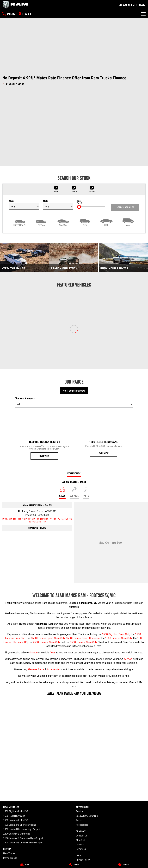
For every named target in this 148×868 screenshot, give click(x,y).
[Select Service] (74, 424)
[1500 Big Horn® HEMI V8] (44, 366)
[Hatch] (20, 153)
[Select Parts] (86, 424)
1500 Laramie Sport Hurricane (83, 569)
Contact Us (82, 767)
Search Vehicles (125, 138)
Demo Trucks (10, 789)
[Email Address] (37, 451)
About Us (80, 771)
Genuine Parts (36, 600)
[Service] (74, 865)
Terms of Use (83, 795)
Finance (7, 807)
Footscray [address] (74, 404)
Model (58, 136)
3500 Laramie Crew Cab (83, 573)
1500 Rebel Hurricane (14, 747)
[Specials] (123, 865)
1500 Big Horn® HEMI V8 (16, 742)
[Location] (62, 424)
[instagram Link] (15, 817)
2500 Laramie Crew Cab (46, 573)
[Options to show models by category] (74, 335)
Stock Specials (11, 798)
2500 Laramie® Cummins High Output (23, 769)
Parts (79, 751)
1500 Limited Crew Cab (118, 569)
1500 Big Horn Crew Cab (116, 565)
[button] (74, 81)
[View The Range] (25, 189)
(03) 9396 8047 (65, 837)
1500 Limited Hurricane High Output (22, 760)
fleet (52, 583)
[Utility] (106, 153)
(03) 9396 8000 (41, 446)
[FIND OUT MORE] (13, 84)
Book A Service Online (87, 747)
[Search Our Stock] (74, 189)
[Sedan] (41, 153)
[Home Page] (16, 5)
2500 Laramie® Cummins (17, 765)
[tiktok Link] (25, 817)
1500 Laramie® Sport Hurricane (20, 756)
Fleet (6, 802)
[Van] (128, 153)
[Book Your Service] (123, 189)
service (128, 590)
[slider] (79, 138)
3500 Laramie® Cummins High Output (23, 774)
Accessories (54, 600)
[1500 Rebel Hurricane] (104, 365)
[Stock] (25, 865)
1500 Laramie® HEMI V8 (16, 751)
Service (80, 742)
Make (24, 136)
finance (33, 583)
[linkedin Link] (30, 817)
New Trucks (9, 784)
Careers (80, 776)
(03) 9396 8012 (114, 837)
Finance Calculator (13, 811)
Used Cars (8, 793)
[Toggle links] (14, 853)
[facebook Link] (5, 817)
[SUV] (85, 153)
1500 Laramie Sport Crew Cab (48, 569)
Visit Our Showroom (74, 322)
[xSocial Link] (20, 817)
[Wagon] (63, 153)
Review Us (81, 780)
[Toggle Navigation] (143, 14)
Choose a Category (74, 333)
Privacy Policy (83, 791)
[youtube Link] (10, 817)
